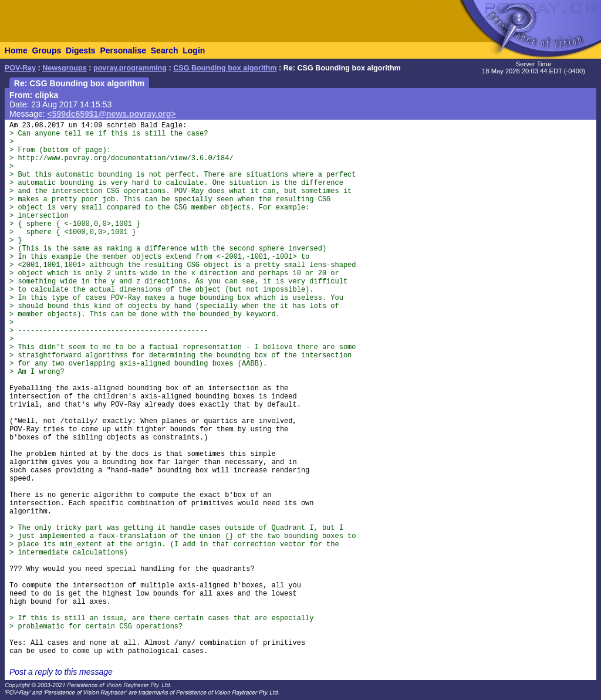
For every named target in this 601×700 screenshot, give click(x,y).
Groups (46, 50)
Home (16, 50)
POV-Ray (20, 68)
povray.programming (130, 68)
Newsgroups (65, 68)
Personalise (123, 50)
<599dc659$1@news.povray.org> (112, 114)
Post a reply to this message (61, 672)
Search (165, 50)
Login (194, 50)
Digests (81, 50)
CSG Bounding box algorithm (225, 68)
